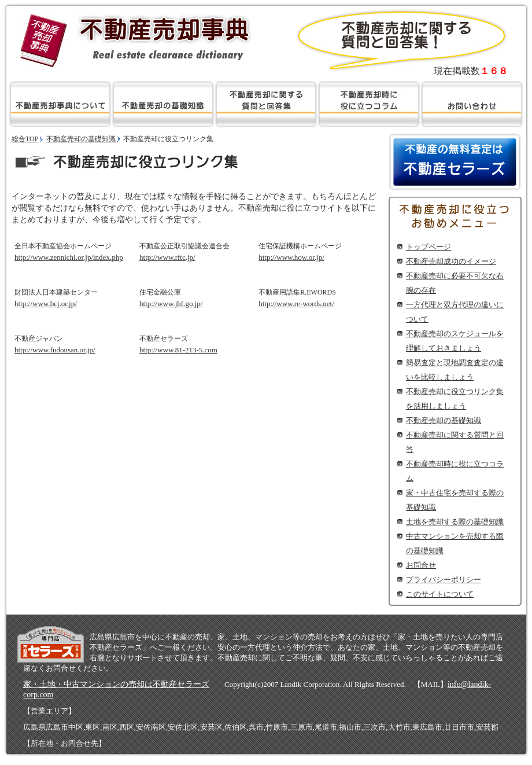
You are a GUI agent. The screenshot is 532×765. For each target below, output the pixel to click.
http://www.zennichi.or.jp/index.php (69, 257)
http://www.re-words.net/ (296, 304)
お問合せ (421, 565)
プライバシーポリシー (444, 580)
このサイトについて (440, 594)
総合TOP (25, 139)
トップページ (428, 247)
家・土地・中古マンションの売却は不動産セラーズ (116, 684)
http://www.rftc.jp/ (167, 257)
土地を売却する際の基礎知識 (455, 522)
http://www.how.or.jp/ (291, 257)
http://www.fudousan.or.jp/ (55, 350)
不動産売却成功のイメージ (451, 261)
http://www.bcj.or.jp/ (46, 304)
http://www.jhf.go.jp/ (171, 304)
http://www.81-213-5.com (178, 350)
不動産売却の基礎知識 (444, 420)
